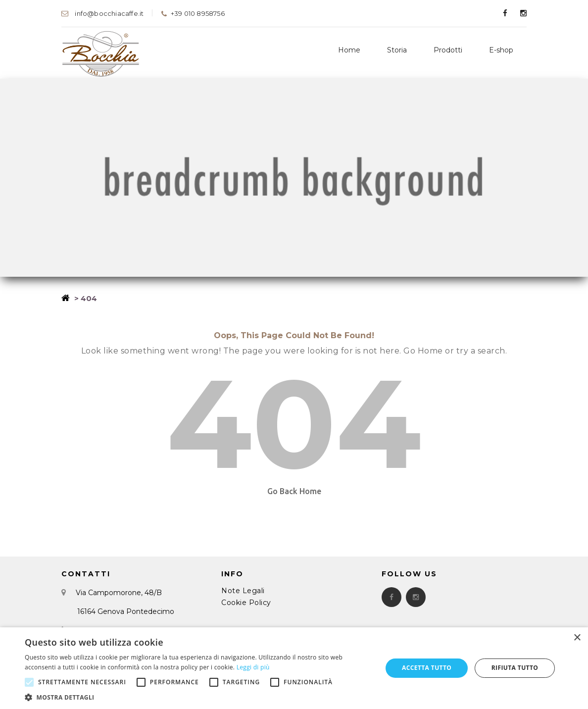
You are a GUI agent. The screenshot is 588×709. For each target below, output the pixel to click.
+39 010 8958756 (193, 13)
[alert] (294, 668)
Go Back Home (294, 491)
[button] (198, 697)
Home (349, 50)
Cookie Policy (246, 603)
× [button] (577, 638)
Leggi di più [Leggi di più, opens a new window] (253, 667)
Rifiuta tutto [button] (515, 668)
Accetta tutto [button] (427, 668)
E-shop (501, 50)
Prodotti (448, 50)
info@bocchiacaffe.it (102, 13)
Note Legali (243, 591)
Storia (397, 50)
